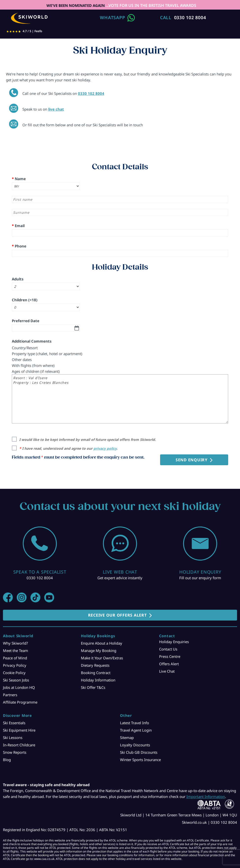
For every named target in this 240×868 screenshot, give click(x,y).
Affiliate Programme (20, 702)
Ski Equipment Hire (19, 730)
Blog (7, 760)
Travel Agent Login (136, 730)
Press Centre (170, 656)
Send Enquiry (192, 460)
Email (18, 226)
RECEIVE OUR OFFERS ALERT (117, 615)
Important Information (206, 796)
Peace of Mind (15, 658)
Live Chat (167, 671)
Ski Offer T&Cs (93, 687)
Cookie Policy (14, 673)
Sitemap (127, 738)
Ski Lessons (13, 738)
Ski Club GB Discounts (139, 752)
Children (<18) (25, 300)
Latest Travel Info (135, 723)
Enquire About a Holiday (102, 643)
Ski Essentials (14, 723)
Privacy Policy (15, 665)
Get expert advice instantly (120, 578)
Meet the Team (15, 651)
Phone (19, 246)
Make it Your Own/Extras (102, 658)
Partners (10, 695)
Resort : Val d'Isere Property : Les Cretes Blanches (120, 399)
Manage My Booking (99, 651)
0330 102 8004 (190, 17)
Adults (18, 279)
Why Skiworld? (15, 643)
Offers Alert (169, 664)
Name (19, 179)
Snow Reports (15, 752)
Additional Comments (32, 341)
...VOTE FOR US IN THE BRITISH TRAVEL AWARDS (150, 5)
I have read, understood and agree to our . (68, 448)
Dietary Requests (95, 665)
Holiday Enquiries (174, 642)
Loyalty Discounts (135, 745)
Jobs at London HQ (19, 687)
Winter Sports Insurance (140, 760)
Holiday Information (98, 680)
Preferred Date (26, 321)
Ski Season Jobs (16, 680)
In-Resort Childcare (19, 745)
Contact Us (168, 649)
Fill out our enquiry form (200, 578)
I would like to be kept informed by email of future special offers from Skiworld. (88, 440)
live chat (56, 109)
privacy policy (105, 448)
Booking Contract (96, 673)
